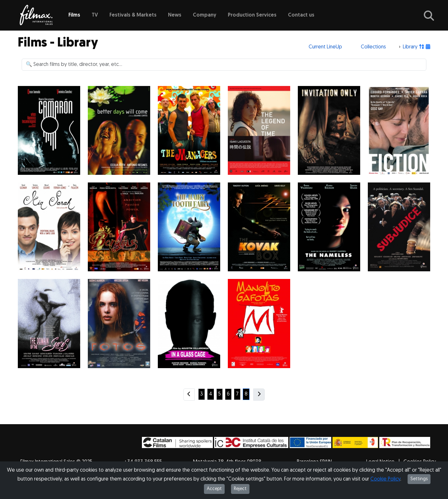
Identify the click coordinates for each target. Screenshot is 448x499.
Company (205, 15)
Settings (419, 479)
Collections (373, 47)
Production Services (252, 15)
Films (74, 15)
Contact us (301, 15)
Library (410, 47)
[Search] (224, 65)
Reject (240, 489)
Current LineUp (325, 47)
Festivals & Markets (133, 15)
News (175, 15)
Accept (214, 489)
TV (95, 15)
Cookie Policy (385, 479)
